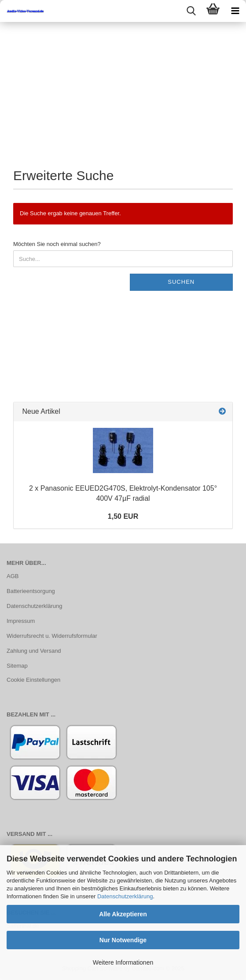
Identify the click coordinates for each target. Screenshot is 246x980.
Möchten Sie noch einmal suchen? (57, 244)
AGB (13, 576)
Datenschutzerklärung (125, 896)
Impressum (21, 621)
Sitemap (17, 666)
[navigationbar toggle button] (235, 11)
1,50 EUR (123, 516)
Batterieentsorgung (31, 591)
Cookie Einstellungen (33, 680)
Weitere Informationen (123, 962)
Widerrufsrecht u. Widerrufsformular (52, 636)
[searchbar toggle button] (191, 11)
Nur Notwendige (123, 940)
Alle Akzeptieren (123, 914)
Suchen (181, 282)
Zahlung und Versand (34, 651)
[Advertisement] (123, 88)
